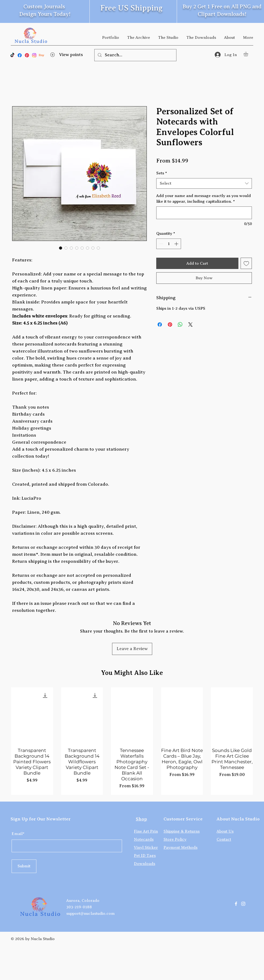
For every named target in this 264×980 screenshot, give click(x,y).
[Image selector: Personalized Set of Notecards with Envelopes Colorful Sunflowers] (61, 248)
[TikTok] (12, 55)
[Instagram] (34, 55)
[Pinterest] (27, 55)
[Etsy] (41, 55)
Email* (18, 834)
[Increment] (177, 244)
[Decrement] (161, 244)
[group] (132, 741)
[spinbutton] (169, 244)
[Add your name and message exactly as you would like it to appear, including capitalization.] (204, 213)
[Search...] (135, 55)
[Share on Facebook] (160, 325)
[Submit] (24, 866)
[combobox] (204, 183)
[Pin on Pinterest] (170, 325)
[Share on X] (190, 325)
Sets (162, 173)
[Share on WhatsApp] (180, 325)
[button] (249, 54)
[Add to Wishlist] (246, 263)
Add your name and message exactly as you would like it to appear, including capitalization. (204, 199)
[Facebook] (20, 55)
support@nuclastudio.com (91, 913)
